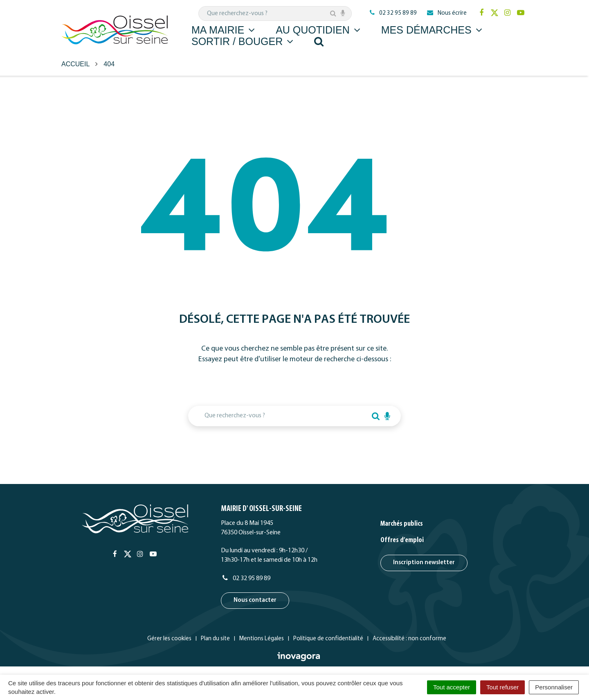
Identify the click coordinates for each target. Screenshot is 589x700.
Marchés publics (402, 524)
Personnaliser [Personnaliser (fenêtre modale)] (554, 687)
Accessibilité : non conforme (409, 639)
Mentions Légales (262, 639)
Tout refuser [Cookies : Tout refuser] (502, 687)
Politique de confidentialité (328, 639)
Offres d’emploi (402, 540)
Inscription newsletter (424, 563)
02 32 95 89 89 (246, 578)
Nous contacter (255, 600)
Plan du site (215, 639)
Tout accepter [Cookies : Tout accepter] (452, 687)
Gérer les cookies (169, 639)
